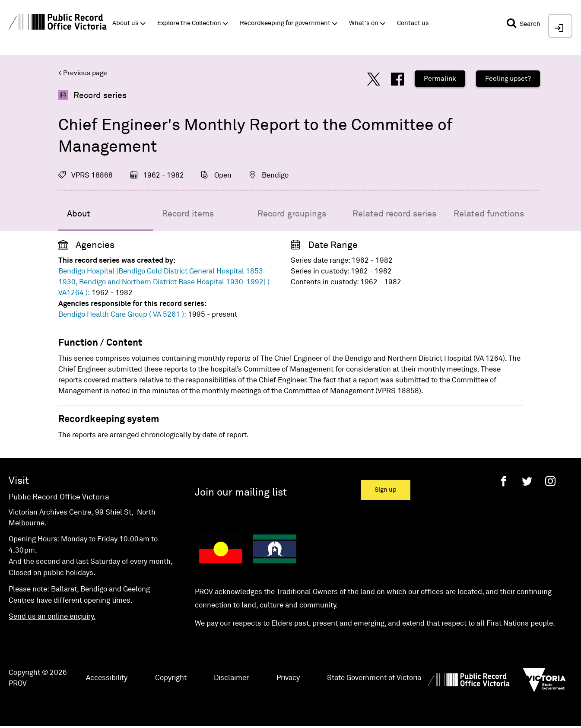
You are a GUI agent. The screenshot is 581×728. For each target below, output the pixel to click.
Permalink (440, 79)
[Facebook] (504, 481)
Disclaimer (231, 678)
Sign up (386, 490)
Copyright (171, 678)
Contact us (413, 23)
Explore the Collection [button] (189, 23)
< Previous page (83, 73)
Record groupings (292, 214)
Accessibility (107, 678)
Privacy (288, 678)
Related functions (489, 214)
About (79, 214)
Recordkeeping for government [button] (285, 23)
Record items (188, 214)
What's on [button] (364, 23)
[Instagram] (550, 481)
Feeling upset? (508, 79)
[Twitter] (527, 481)
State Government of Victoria (374, 678)
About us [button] (125, 23)
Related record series (394, 214)
